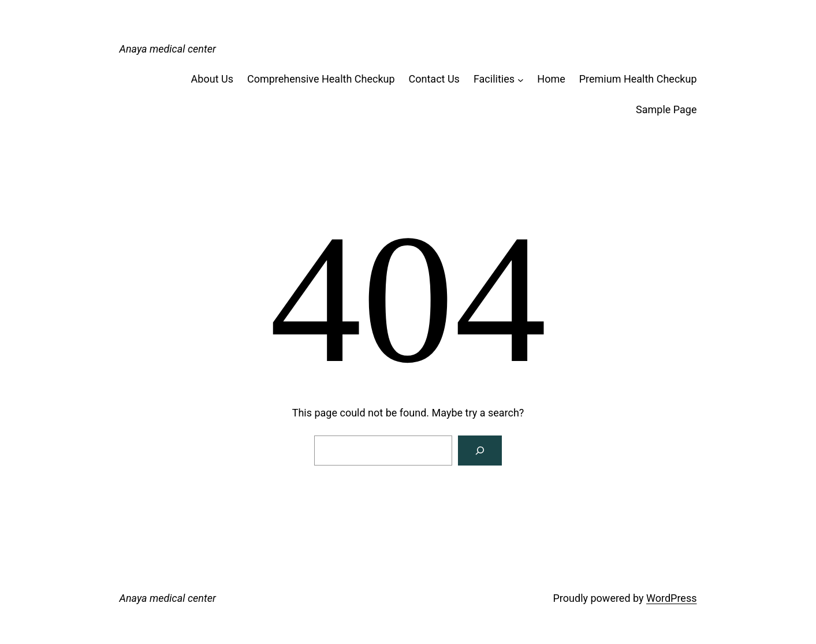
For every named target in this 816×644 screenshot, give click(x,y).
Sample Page (666, 109)
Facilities (494, 79)
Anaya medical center (168, 49)
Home (551, 79)
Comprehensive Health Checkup (321, 79)
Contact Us (434, 79)
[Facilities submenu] (521, 79)
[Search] (480, 451)
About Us (212, 79)
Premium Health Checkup (638, 79)
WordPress (671, 598)
